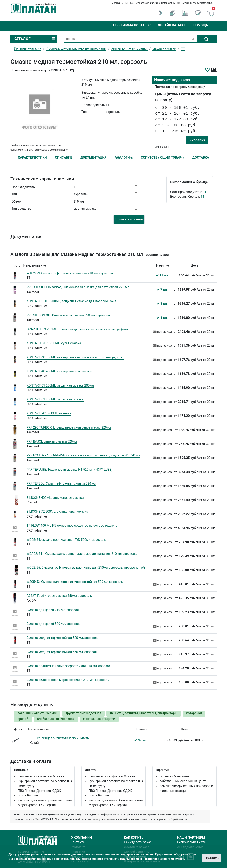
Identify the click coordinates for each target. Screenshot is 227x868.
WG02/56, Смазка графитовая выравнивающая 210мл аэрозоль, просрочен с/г (86, 568)
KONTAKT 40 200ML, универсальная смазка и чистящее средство (75, 357)
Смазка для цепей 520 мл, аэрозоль (54, 624)
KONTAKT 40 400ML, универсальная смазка (59, 371)
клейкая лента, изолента (56, 719)
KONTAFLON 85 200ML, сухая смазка (54, 343)
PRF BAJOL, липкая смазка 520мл (52, 442)
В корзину (197, 140)
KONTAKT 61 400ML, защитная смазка (55, 399)
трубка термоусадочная (83, 713)
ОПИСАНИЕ (64, 158)
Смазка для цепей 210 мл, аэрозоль (54, 610)
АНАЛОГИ (124, 158)
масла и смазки (164, 49)
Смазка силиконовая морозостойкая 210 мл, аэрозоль (68, 680)
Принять (211, 858)
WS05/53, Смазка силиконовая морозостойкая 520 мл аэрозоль (75, 582)
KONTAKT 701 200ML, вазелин (49, 413)
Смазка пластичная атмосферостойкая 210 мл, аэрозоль (69, 666)
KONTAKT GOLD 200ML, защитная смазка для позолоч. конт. (72, 301)
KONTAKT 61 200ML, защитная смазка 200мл (60, 386)
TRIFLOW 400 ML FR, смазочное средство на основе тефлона (72, 526)
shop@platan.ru (149, 3)
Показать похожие (129, 219)
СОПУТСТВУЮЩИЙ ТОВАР (162, 158)
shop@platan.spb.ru (203, 3)
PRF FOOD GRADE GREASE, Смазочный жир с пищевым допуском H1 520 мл (83, 455)
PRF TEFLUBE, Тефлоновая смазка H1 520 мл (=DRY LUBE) (69, 470)
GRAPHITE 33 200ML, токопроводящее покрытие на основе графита (77, 329)
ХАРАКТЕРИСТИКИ (32, 158)
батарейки (194, 713)
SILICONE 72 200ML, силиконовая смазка (57, 512)
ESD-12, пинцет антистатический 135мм (60, 738)
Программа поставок (132, 25)
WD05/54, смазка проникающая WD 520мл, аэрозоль (66, 540)
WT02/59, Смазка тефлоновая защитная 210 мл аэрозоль (70, 273)
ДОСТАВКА (201, 158)
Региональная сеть (191, 842)
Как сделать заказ (138, 842)
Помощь (201, 25)
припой (23, 719)
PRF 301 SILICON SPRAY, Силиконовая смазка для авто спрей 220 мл (78, 287)
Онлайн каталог (172, 25)
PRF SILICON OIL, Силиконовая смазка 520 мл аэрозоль (68, 315)
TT (204, 192)
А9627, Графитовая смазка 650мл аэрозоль (59, 596)
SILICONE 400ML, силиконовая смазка (55, 498)
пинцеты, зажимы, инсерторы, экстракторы (144, 713)
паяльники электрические (37, 713)
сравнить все (157, 255)
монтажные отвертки (99, 719)
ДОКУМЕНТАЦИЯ (93, 158)
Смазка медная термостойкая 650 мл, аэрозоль (63, 652)
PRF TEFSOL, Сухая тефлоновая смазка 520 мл (61, 484)
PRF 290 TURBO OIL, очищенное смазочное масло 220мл (69, 428)
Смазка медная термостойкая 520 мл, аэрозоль (63, 638)
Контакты (78, 842)
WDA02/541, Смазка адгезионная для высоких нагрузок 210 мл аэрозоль (82, 554)
